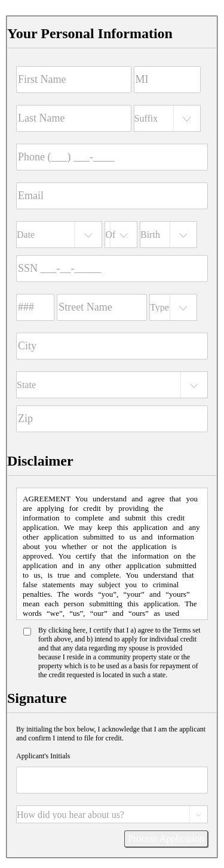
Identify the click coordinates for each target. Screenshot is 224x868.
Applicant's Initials (43, 756)
